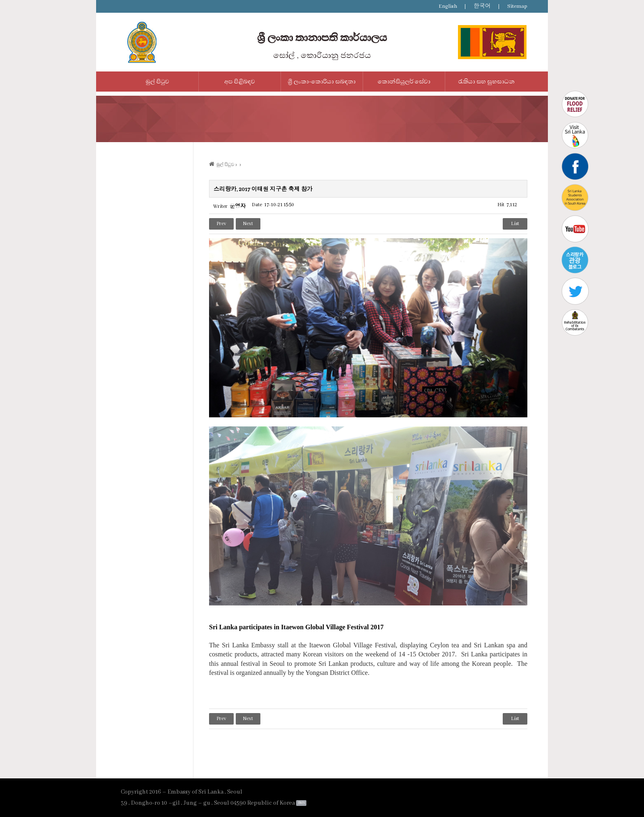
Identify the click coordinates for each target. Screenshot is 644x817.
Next (248, 224)
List (515, 224)
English (448, 6)
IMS (301, 803)
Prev (221, 224)
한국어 (482, 6)
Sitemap (517, 6)
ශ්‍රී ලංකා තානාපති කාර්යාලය (322, 38)
